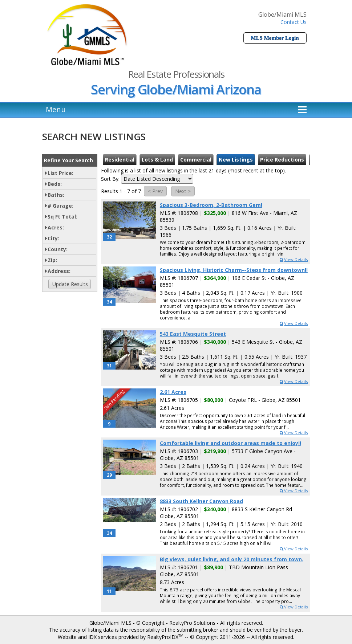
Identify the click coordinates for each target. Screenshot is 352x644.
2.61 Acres (173, 392)
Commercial (196, 160)
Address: (59, 271)
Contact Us (294, 22)
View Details (293, 259)
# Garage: (60, 206)
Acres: (56, 227)
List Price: (60, 173)
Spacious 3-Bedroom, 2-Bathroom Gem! (211, 205)
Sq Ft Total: (62, 217)
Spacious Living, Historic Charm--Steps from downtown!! (234, 270)
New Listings (236, 160)
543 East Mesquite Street (193, 334)
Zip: (52, 260)
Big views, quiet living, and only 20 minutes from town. (232, 559)
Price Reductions (282, 160)
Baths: (56, 195)
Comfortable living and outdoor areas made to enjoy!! (230, 443)
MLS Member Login (275, 38)
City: (53, 238)
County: (58, 249)
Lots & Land (157, 160)
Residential (120, 160)
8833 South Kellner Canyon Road (201, 501)
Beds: (55, 184)
